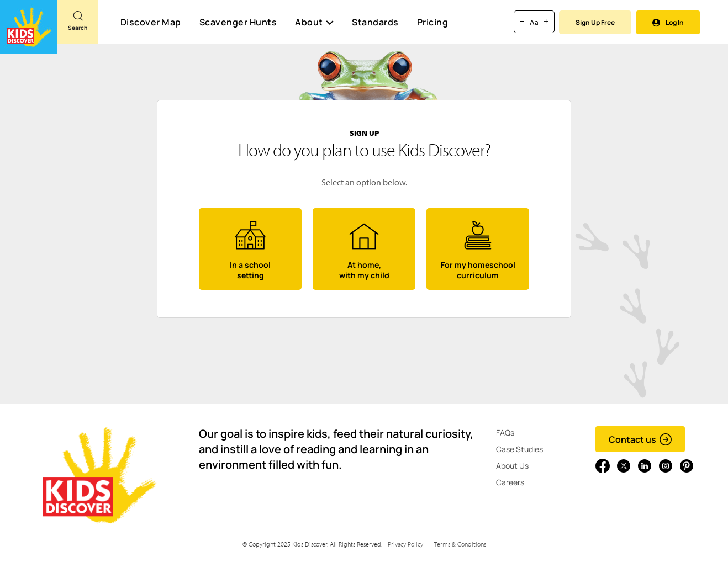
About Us (512, 466)
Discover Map (151, 22)
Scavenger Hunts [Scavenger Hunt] (238, 23)
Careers (510, 482)
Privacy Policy (405, 544)
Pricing (433, 22)
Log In (668, 22)
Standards (375, 22)
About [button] (314, 22)
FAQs (505, 433)
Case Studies (519, 449)
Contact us (640, 439)
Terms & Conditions (460, 544)
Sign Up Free (595, 22)
